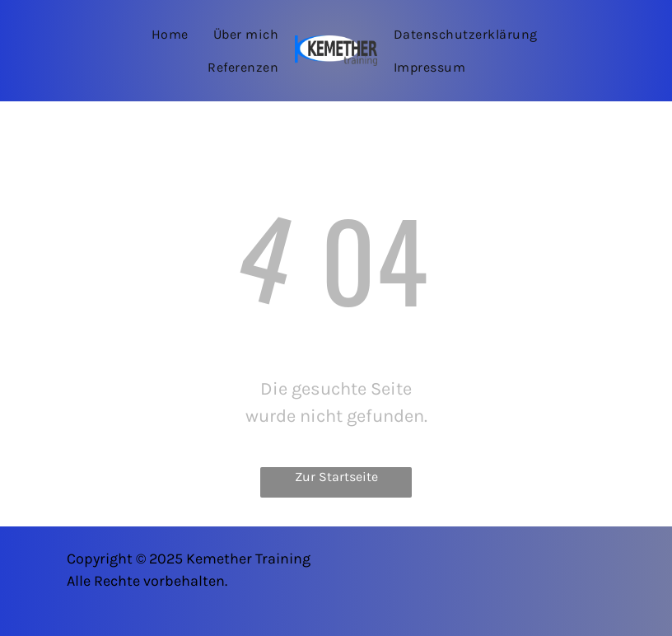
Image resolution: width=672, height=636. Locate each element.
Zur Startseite (336, 477)
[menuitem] (170, 34)
